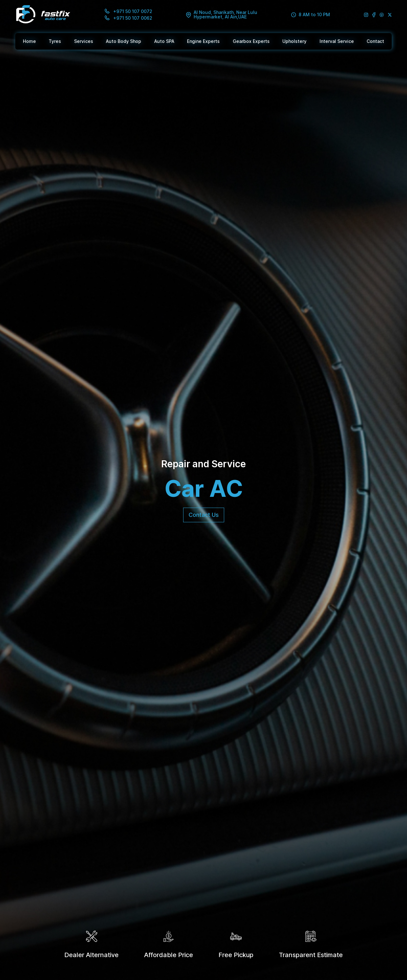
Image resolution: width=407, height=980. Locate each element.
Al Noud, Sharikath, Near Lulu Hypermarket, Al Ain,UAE (222, 15)
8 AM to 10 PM (310, 15)
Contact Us (204, 515)
